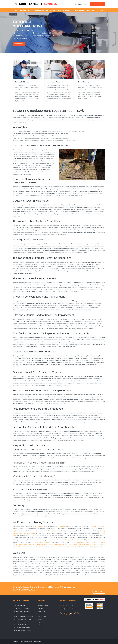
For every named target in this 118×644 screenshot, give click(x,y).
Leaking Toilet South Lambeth (21, 613)
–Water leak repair (83, 546)
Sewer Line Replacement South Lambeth (24, 616)
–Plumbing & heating (92, 544)
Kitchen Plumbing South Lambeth (22, 608)
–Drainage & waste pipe (97, 526)
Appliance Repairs (78, 10)
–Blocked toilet (80, 542)
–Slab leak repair (61, 546)
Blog (39, 622)
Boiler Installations (64, 10)
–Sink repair (52, 546)
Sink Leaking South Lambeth (21, 624)
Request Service (19, 44)
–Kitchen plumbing (35, 544)
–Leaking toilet (69, 544)
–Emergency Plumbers (71, 540)
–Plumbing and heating (95, 546)
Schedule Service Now (98, 4)
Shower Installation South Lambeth (22, 619)
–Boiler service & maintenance (96, 540)
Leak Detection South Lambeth (21, 611)
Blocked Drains (51, 10)
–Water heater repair (72, 546)
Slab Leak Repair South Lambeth (22, 627)
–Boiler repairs (52, 531)
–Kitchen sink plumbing (47, 544)
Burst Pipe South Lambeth (20, 605)
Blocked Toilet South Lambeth (21, 603)
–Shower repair (36, 546)
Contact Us (100, 10)
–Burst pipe (96, 542)
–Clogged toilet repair (22, 544)
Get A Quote (99, 588)
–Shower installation (26, 546)
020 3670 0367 (82, 4)
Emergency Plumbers (26, 10)
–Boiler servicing (60, 526)
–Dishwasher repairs (29, 533)
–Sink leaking (45, 546)
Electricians (90, 10)
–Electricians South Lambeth (41, 542)
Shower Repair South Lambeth (21, 622)
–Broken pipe (88, 542)
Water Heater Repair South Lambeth (23, 630)
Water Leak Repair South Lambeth (22, 632)
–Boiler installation (38, 526)
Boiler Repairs (39, 10)
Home (16, 10)
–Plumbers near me (79, 544)
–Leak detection (59, 544)
